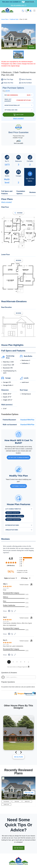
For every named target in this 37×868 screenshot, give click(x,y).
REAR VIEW (17, 801)
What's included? (7, 202)
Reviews (33, 192)
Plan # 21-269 (29, 792)
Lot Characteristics (13, 509)
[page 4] (21, 662)
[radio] (27, 558)
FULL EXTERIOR (6, 801)
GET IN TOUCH (19, 848)
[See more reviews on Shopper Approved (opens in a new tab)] (15, 611)
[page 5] (25, 662)
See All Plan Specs (30, 177)
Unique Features (12, 530)
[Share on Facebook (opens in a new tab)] (9, 611)
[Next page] (28, 662)
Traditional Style (14, 19)
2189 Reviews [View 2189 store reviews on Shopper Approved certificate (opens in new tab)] (13, 565)
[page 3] (17, 662)
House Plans (5, 19)
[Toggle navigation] (34, 11)
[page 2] (13, 662)
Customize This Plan (18, 486)
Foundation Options (21, 192)
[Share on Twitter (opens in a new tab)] (12, 611)
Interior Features (12, 525)
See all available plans (18, 5)
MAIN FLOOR (27, 801)
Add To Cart (19, 115)
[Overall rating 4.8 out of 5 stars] (11, 562)
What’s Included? (18, 118)
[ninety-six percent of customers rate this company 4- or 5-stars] (19, 572)
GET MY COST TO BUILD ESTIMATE (19, 457)
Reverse (32, 47)
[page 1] (9, 662)
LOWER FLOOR (6, 804)
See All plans (18, 757)
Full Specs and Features (7, 192)
